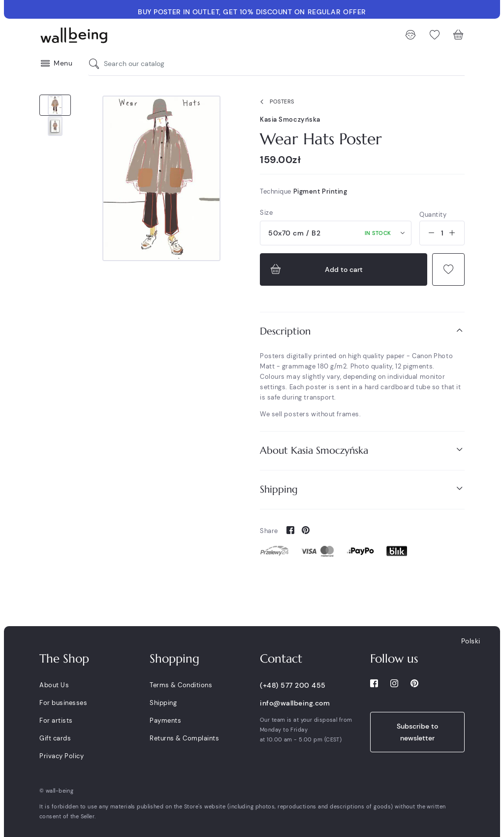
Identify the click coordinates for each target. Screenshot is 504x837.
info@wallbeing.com (295, 703)
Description (362, 331)
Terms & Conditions (181, 685)
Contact (281, 659)
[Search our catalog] (96, 64)
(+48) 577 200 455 (293, 685)
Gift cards (55, 738)
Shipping (362, 489)
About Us (54, 685)
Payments (165, 720)
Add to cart (315, 269)
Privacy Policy (62, 756)
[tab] (362, 331)
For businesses (63, 703)
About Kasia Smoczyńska (362, 450)
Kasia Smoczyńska (290, 119)
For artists (56, 720)
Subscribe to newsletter (417, 732)
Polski (471, 641)
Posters (275, 102)
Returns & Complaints (184, 738)
